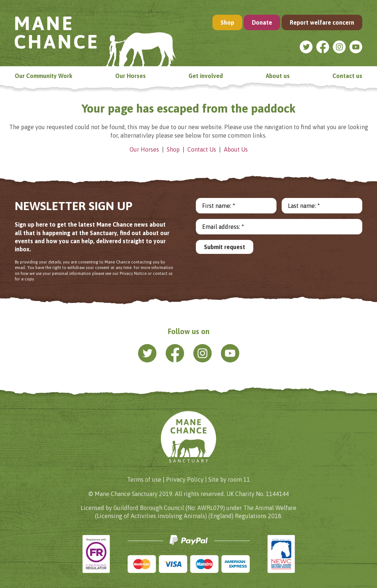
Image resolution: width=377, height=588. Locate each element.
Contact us (347, 76)
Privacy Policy (185, 479)
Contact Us (202, 149)
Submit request (225, 247)
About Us (236, 149)
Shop (227, 22)
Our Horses (131, 76)
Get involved (206, 76)
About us (278, 76)
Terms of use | (146, 479)
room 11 (239, 479)
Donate (262, 22)
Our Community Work (43, 76)
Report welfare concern (322, 22)
